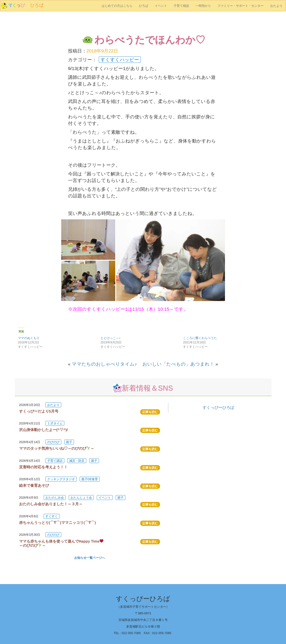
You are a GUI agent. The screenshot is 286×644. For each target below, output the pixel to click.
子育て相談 (181, 6)
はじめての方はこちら (117, 6)
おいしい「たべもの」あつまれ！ (178, 364)
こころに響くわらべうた (200, 338)
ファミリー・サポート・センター (241, 6)
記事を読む (150, 412)
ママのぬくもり (29, 338)
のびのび (53, 442)
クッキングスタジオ (61, 479)
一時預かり (203, 6)
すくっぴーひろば (218, 408)
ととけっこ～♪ (111, 338)
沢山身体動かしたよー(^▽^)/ (43, 430)
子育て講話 (55, 461)
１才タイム (55, 423)
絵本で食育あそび (34, 486)
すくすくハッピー (120, 60)
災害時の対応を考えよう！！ (43, 467)
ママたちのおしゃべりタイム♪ (104, 364)
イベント (161, 6)
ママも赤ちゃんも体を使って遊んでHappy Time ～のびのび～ (63, 544)
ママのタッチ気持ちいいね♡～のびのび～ (57, 448)
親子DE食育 (90, 479)
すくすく (52, 516)
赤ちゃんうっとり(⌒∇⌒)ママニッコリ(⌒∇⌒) (58, 523)
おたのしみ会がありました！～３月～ (51, 504)
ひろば (144, 6)
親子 (69, 442)
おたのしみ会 (55, 498)
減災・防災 (77, 461)
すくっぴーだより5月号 (39, 411)
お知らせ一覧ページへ (90, 558)
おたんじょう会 (81, 498)
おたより (276, 6)
